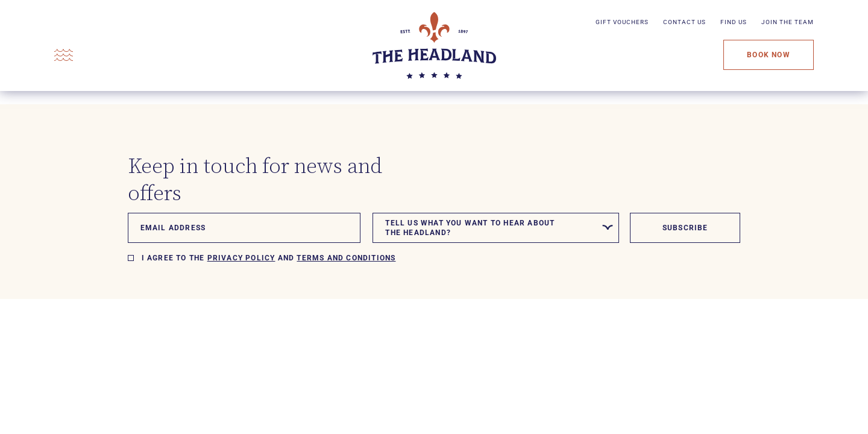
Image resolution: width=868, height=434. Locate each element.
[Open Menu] (64, 55)
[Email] (244, 228)
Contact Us (684, 22)
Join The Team (788, 22)
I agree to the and (269, 258)
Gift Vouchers (622, 22)
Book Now (769, 55)
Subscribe (685, 228)
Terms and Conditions (346, 258)
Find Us (734, 22)
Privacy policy (241, 258)
